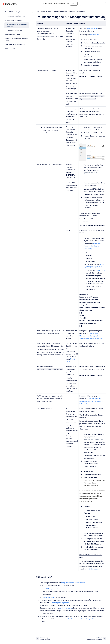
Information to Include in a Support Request (78, 619)
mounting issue (93, 28)
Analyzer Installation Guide (13, 34)
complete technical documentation (73, 583)
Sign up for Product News (62, 4)
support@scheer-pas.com (60, 603)
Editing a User (93, 569)
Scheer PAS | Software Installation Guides (52, 11)
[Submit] (81, 4)
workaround (94, 35)
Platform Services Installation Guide (15, 45)
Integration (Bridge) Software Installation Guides (17, 40)
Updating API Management (15, 30)
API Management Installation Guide (15, 16)
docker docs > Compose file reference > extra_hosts (93, 246)
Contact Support (48, 4)
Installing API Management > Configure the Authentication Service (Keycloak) (91, 336)
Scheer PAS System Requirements (15, 12)
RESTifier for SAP (10, 49)
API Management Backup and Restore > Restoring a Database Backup (91, 401)
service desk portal (66, 608)
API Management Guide (53, 589)
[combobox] (93, 4)
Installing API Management (15, 20)
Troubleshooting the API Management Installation (18, 25)
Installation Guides (49, 597)
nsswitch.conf (101, 270)
